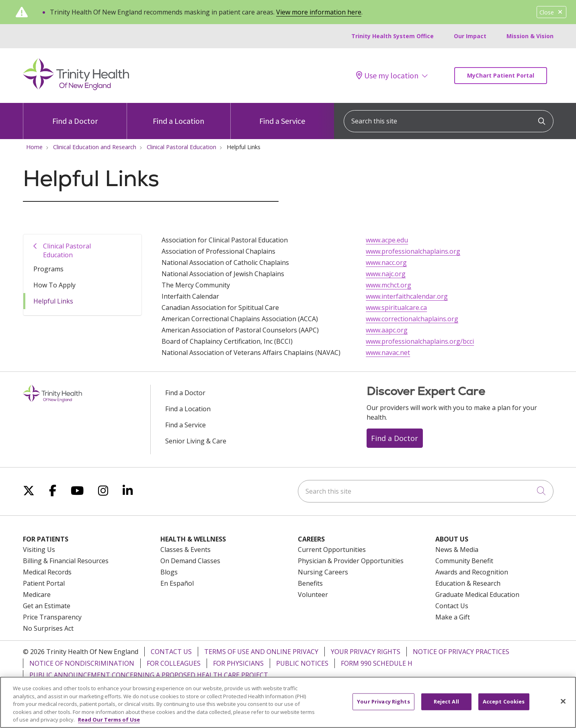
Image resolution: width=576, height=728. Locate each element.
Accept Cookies (504, 707)
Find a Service (282, 114)
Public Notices (302, 663)
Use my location (387, 76)
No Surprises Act (48, 628)
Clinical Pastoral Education (67, 250)
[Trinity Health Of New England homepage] (76, 88)
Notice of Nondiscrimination (82, 663)
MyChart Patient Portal (501, 75)
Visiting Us (39, 550)
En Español (177, 583)
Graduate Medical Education (477, 595)
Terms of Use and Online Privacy (261, 652)
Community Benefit (464, 561)
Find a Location (178, 114)
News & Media (457, 550)
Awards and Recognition (472, 572)
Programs (48, 269)
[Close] (563, 707)
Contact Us (452, 606)
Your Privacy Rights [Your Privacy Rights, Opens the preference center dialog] (383, 707)
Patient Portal (44, 583)
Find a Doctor (75, 114)
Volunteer (313, 595)
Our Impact (470, 36)
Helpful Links (53, 301)
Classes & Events (186, 550)
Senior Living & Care (196, 441)
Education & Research (468, 583)
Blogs (169, 572)
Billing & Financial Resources (66, 561)
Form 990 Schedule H (377, 663)
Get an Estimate (47, 606)
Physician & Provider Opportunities (351, 561)
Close (551, 12)
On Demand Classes (190, 561)
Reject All (446, 707)
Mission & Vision (530, 36)
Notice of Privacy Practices (461, 652)
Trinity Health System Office (393, 36)
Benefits (310, 583)
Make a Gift (453, 617)
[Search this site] (449, 121)
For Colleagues (174, 663)
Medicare (37, 595)
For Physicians (238, 663)
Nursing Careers (323, 572)
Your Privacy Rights (366, 652)
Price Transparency (52, 617)
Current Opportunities (332, 550)
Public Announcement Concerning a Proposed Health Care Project (149, 675)
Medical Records (47, 572)
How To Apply (54, 285)
